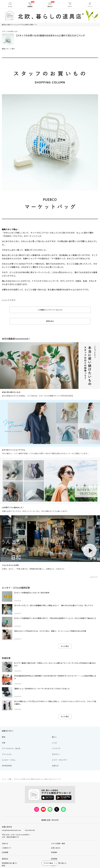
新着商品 (30, 6)
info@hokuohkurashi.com (11, 830)
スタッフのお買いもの (10, 31)
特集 (10, 779)
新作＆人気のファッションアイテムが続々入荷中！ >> (19, 25)
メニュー (90, 6)
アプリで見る (48, 863)
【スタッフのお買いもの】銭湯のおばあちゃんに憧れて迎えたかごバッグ (50, 35)
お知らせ (5, 843)
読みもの (50, 6)
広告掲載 (5, 852)
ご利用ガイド (7, 848)
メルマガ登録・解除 (58, 843)
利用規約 (54, 852)
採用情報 (54, 859)
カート (70, 6)
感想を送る (50, 321)
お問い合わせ (56, 848)
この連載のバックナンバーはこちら (50, 310)
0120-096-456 (30, 830)
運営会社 (5, 859)
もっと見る (65, 646)
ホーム (10, 6)
